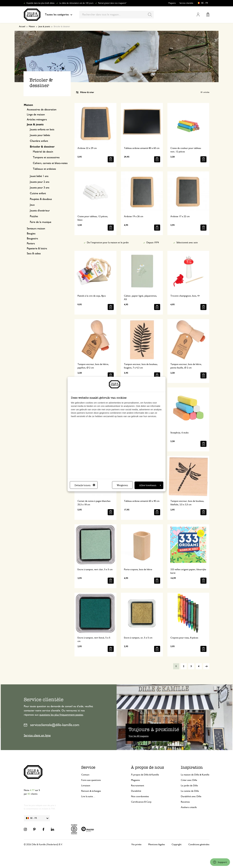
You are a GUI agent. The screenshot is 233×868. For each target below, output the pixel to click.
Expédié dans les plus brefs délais (40, 3)
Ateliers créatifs (189, 807)
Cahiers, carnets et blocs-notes (50, 163)
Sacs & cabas (34, 254)
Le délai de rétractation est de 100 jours (76, 3)
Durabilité (136, 791)
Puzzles (34, 216)
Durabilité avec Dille (191, 796)
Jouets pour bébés (40, 135)
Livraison (86, 786)
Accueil (22, 27)
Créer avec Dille (189, 780)
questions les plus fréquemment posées (61, 715)
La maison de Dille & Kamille (195, 775)
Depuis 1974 (153, 243)
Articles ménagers (37, 120)
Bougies (31, 234)
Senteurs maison (36, 229)
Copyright (177, 844)
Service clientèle (186, 3)
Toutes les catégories (59, 15)
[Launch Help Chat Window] (220, 862)
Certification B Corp (141, 802)
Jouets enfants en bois (42, 130)
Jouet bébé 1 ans (39, 176)
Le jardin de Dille (189, 786)
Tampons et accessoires (46, 158)
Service (88, 767)
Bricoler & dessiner (42, 147)
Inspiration (192, 767)
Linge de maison (36, 115)
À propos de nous (147, 767)
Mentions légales (157, 844)
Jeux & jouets (44, 27)
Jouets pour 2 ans (40, 182)
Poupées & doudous (41, 199)
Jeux (32, 205)
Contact (85, 775)
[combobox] (117, 15)
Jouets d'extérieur (40, 211)
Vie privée (136, 844)
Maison (32, 27)
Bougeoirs (32, 239)
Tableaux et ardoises (44, 169)
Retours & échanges (91, 791)
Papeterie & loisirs (37, 249)
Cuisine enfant (38, 193)
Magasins (172, 3)
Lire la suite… (88, 796)
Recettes (185, 802)
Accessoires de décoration (42, 110)
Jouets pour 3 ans (40, 188)
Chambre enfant (39, 141)
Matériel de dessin (43, 152)
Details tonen (85, 485)
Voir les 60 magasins (139, 736)
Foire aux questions (91, 780)
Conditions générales (199, 844)
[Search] (150, 15)
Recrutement (138, 786)
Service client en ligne (37, 735)
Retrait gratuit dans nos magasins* (112, 3)
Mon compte (198, 15)
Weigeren (122, 485)
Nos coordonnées (140, 796)
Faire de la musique (41, 222)
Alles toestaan (150, 485)
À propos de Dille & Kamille (145, 775)
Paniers (31, 244)
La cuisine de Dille (190, 791)
